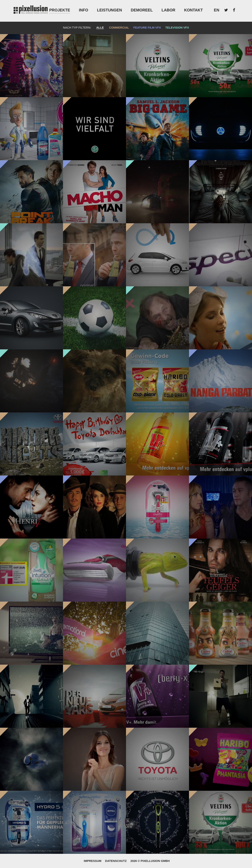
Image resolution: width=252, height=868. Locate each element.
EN (216, 10)
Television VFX (177, 28)
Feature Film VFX (147, 28)
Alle (100, 28)
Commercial (119, 28)
